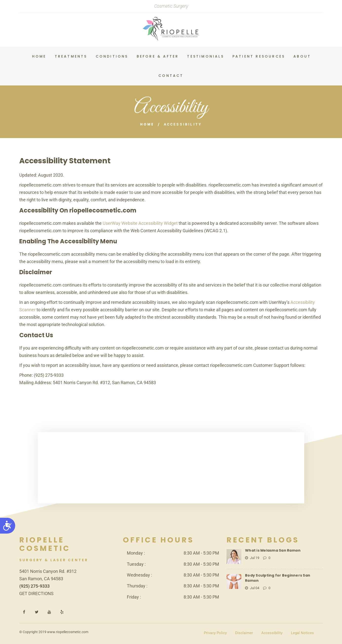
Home (147, 124)
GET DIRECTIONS (36, 593)
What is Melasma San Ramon (272, 550)
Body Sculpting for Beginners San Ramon (283, 575)
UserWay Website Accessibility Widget (140, 223)
